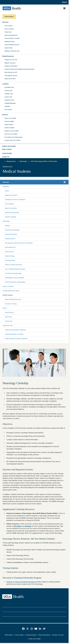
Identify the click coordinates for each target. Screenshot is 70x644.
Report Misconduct (44, 635)
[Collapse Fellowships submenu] (66, 221)
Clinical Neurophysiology (12, 230)
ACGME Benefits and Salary (11, 291)
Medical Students (8, 295)
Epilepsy (7, 226)
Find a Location (9, 29)
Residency (6, 186)
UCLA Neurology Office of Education (44, 161)
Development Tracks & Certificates (15, 200)
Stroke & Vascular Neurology (13, 265)
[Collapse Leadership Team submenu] (66, 326)
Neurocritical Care (10, 247)
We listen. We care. (58, 635)
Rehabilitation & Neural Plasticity (15, 278)
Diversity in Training (11, 304)
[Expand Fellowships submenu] (37, 221)
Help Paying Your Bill (11, 72)
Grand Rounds (9, 312)
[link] (23, 629)
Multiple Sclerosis (10, 239)
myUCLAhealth (7, 153)
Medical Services (10, 42)
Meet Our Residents (11, 208)
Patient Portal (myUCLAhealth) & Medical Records (19, 69)
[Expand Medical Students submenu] (39, 295)
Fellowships (6, 221)
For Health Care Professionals (13, 137)
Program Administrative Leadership (15, 330)
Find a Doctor (9, 26)
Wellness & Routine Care (12, 51)
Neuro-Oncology (10, 256)
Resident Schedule (11, 217)
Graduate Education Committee (14, 334)
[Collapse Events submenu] (66, 308)
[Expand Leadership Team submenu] (39, 326)
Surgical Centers (9, 100)
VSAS (54, 572)
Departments (11, 161)
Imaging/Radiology (10, 103)
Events (5, 308)
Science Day (9, 321)
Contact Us (6, 157)
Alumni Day (8, 317)
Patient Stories (9, 125)
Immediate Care (9, 87)
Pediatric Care (9, 94)
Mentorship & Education (12, 213)
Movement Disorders (11, 234)
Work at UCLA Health (11, 134)
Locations (5, 84)
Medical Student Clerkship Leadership (16, 339)
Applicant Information (11, 195)
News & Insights (9, 121)
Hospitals (7, 106)
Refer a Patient (7, 149)
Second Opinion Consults (12, 38)
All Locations (8, 110)
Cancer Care (8, 97)
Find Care (5, 22)
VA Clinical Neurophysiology (13, 273)
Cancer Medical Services (12, 45)
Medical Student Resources (13, 299)
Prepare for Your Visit (11, 60)
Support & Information (11, 66)
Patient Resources (8, 56)
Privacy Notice (19, 635)
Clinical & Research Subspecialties (15, 282)
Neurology (23, 161)
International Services (11, 76)
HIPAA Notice (9, 635)
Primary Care (8, 91)
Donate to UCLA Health (11, 131)
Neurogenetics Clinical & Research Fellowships (19, 243)
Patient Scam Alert (10, 79)
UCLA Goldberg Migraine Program (15, 269)
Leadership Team (8, 325)
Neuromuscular (9, 252)
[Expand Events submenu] (36, 308)
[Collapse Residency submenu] (66, 187)
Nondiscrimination (31, 635)
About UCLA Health (10, 118)
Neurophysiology (10, 260)
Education (6, 182)
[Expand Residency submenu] (37, 187)
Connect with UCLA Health (12, 140)
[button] (34, 146)
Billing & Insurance (10, 63)
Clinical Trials (8, 48)
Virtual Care (8, 32)
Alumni (7, 191)
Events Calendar (9, 128)
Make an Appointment (11, 35)
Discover (5, 115)
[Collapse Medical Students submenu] (66, 295)
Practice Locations (8, 286)
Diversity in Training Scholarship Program (21, 582)
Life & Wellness (9, 204)
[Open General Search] (64, 2)
